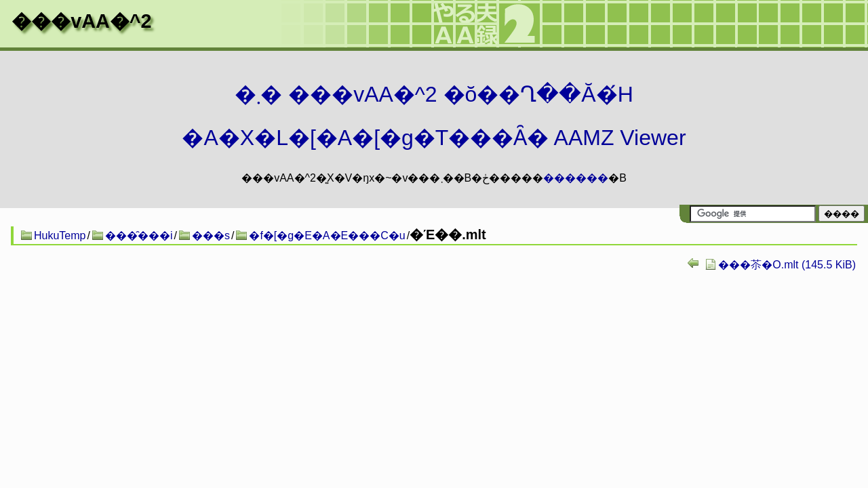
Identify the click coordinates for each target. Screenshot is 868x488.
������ (576, 178)
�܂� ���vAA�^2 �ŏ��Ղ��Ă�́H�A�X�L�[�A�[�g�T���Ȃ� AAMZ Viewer (434, 116)
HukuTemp (60, 236)
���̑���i (139, 236)
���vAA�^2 (81, 21)
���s (211, 236)
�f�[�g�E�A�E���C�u (327, 236)
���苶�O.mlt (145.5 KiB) (787, 265)
